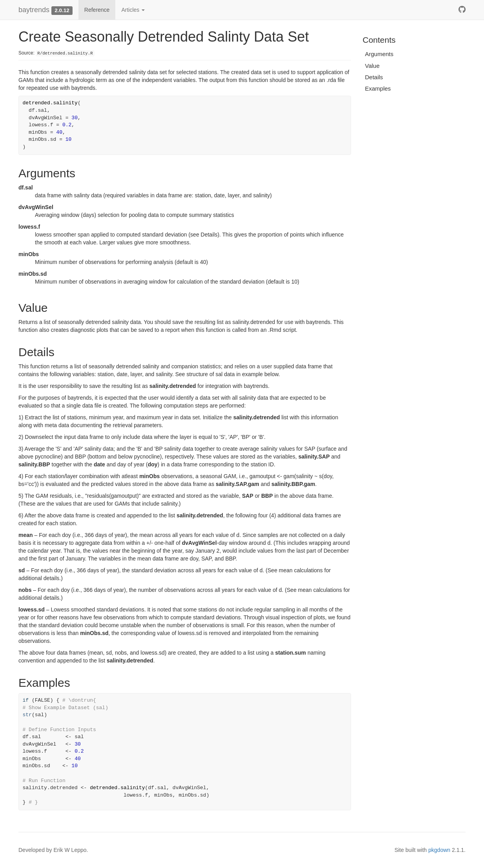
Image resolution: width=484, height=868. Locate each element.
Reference (97, 10)
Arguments (379, 54)
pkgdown (439, 850)
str (27, 715)
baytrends (34, 10)
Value (372, 66)
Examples (378, 88)
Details (374, 77)
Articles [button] (133, 10)
